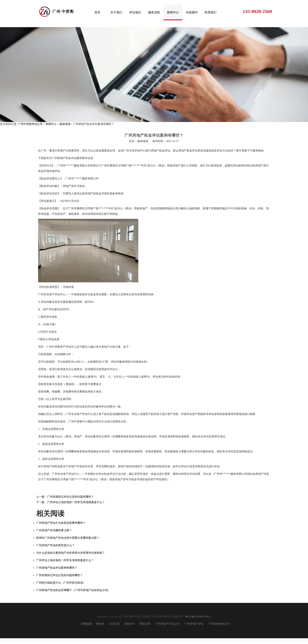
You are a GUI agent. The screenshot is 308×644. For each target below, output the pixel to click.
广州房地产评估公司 (167, 624)
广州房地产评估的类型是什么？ (55, 545)
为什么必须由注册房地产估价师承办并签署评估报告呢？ (71, 553)
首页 (97, 12)
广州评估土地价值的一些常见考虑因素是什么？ (65, 560)
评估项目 (135, 12)
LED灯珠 (114, 624)
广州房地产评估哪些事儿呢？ (54, 530)
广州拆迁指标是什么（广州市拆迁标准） (61, 583)
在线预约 (192, 12)
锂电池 (100, 624)
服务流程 (154, 12)
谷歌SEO (129, 624)
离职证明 (145, 624)
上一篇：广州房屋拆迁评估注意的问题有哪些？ (65, 497)
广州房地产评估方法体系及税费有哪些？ (61, 523)
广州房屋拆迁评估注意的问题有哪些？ (60, 575)
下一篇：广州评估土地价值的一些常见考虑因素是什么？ (71, 502)
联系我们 (211, 12)
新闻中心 (173, 12)
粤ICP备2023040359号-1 (198, 617)
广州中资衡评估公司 (30, 124)
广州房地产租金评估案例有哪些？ (57, 568)
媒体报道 (65, 124)
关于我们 (116, 12)
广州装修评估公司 (219, 624)
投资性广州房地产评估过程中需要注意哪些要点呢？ (68, 538)
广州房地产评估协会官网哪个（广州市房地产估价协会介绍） (73, 590)
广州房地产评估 (194, 624)
